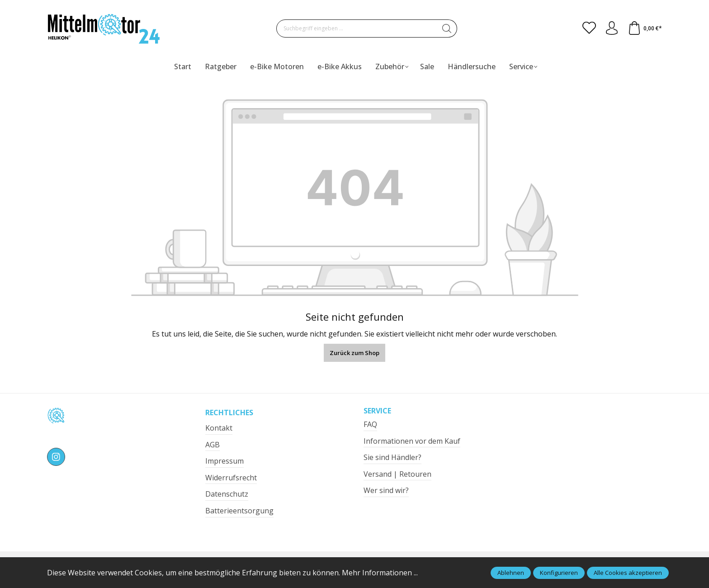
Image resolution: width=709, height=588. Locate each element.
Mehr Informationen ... (380, 573)
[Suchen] (447, 28)
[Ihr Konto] (612, 28)
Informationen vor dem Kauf (412, 441)
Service (377, 411)
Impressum (225, 461)
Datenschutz (227, 494)
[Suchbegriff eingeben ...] (357, 28)
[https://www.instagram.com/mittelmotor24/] (56, 457)
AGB (213, 445)
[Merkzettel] (589, 28)
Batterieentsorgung (239, 511)
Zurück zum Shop (354, 353)
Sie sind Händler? (392, 457)
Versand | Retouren (397, 474)
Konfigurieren (559, 573)
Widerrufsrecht (231, 478)
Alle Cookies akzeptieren (628, 573)
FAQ (370, 424)
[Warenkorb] (645, 28)
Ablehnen (511, 573)
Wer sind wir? (386, 490)
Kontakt (219, 428)
